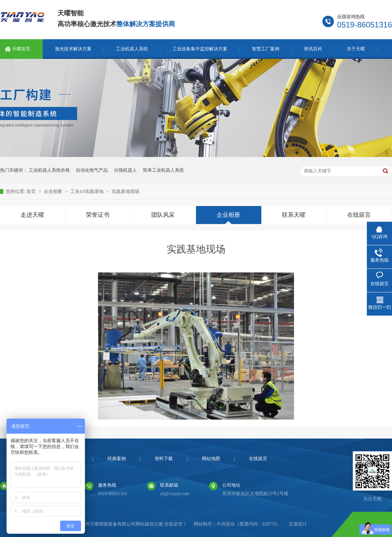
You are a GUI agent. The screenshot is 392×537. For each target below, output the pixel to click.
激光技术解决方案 (73, 49)
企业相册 (54, 191)
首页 (32, 191)
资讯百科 (313, 49)
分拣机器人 (125, 170)
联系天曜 (294, 215)
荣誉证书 (98, 215)
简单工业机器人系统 (163, 170)
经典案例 (117, 459)
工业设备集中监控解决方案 (200, 49)
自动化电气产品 (92, 170)
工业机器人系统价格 (49, 170)
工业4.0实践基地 (87, 191)
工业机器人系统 (132, 49)
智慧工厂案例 (266, 49)
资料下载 (164, 459)
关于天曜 (356, 49)
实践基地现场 (125, 191)
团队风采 (163, 215)
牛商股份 (226, 524)
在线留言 (359, 215)
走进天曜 (32, 215)
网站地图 (211, 459)
